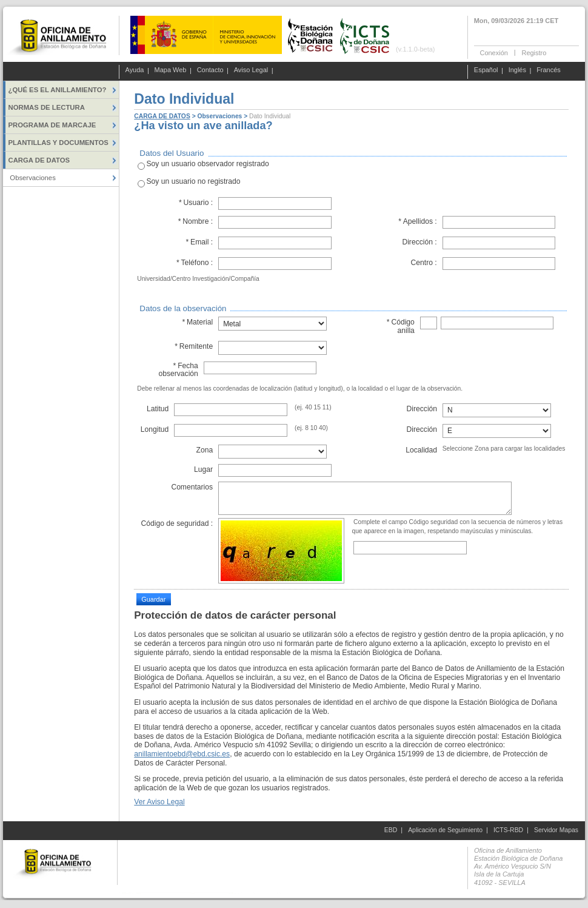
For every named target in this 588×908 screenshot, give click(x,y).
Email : (199, 242)
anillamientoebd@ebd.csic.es (182, 754)
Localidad (421, 450)
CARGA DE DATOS (162, 116)
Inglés (517, 70)
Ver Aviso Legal (159, 802)
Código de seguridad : (177, 523)
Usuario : (196, 203)
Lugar (203, 469)
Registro (534, 52)
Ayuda (135, 70)
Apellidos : (418, 221)
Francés (549, 70)
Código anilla (400, 326)
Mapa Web (171, 70)
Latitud (158, 409)
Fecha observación (178, 370)
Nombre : (195, 221)
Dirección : (419, 242)
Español (486, 70)
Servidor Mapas (556, 830)
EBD (391, 830)
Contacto (210, 70)
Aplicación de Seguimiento (445, 830)
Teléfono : (194, 263)
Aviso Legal (251, 70)
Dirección (422, 409)
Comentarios (192, 487)
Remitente (194, 346)
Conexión (494, 52)
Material (197, 322)
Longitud (155, 429)
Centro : (424, 263)
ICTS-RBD (508, 830)
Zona (204, 450)
